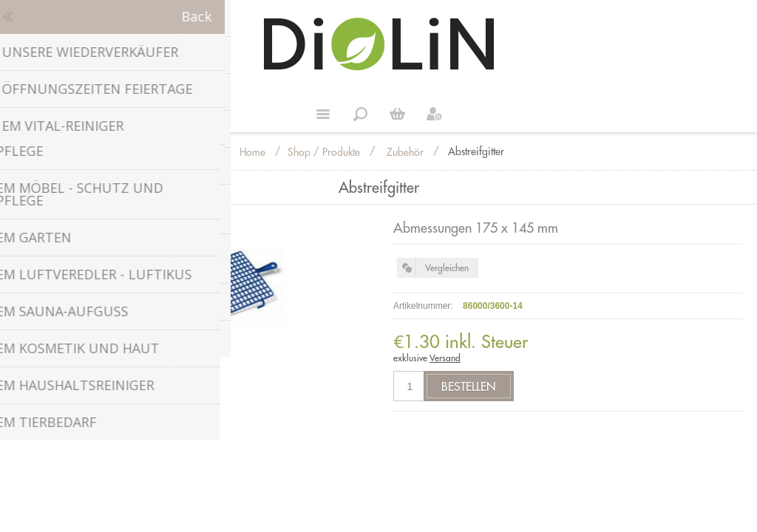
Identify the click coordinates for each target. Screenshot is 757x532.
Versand (445, 358)
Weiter (397, 114)
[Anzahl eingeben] (410, 386)
